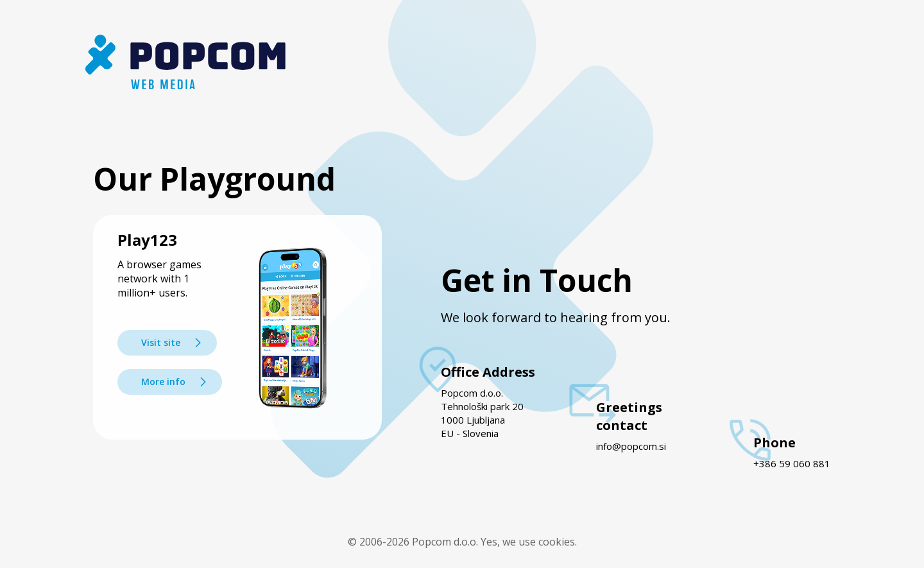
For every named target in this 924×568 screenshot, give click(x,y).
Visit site (161, 342)
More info (163, 382)
